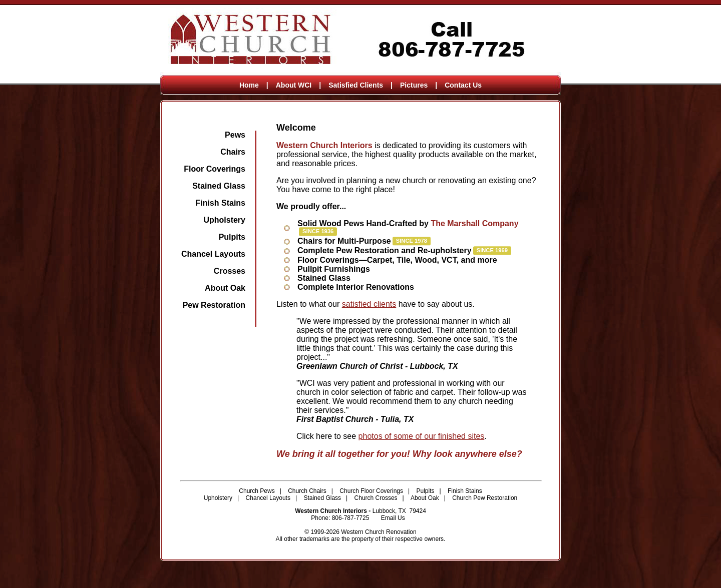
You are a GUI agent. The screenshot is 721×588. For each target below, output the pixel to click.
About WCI (294, 85)
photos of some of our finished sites (422, 436)
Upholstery (224, 220)
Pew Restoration (214, 305)
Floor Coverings (215, 169)
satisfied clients (369, 304)
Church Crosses (376, 498)
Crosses (230, 271)
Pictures (414, 85)
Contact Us (463, 85)
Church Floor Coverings (371, 491)
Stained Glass (219, 186)
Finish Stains (220, 203)
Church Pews (257, 491)
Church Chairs (307, 491)
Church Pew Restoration (485, 498)
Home (249, 85)
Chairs (233, 152)
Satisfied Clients (356, 85)
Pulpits (232, 237)
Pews (235, 135)
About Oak (225, 288)
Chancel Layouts (213, 254)
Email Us (393, 518)
